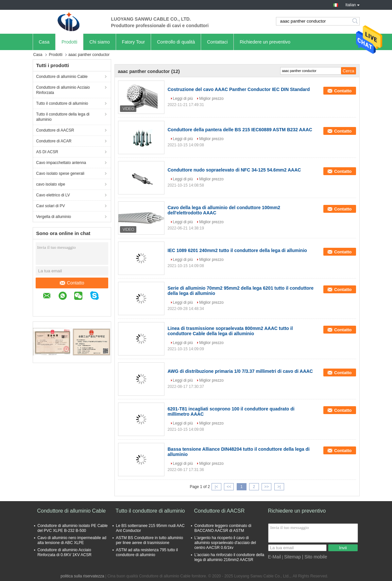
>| (279, 487)
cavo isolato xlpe (51, 184)
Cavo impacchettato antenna (61, 163)
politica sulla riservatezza (82, 576)
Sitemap (292, 557)
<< (229, 487)
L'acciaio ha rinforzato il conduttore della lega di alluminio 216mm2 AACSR (230, 557)
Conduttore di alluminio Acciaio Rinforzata (63, 90)
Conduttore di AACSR (55, 130)
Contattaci (217, 42)
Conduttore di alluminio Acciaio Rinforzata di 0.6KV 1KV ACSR (65, 552)
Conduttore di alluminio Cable (62, 77)
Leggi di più (183, 99)
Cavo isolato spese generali (60, 173)
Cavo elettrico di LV (53, 195)
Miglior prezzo (211, 99)
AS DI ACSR (47, 152)
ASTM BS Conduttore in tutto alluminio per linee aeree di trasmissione (150, 540)
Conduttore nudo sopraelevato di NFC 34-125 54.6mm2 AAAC (234, 170)
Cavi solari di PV (51, 206)
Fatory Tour (134, 42)
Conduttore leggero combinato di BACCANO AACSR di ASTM (223, 528)
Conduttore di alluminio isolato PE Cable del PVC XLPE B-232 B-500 (73, 528)
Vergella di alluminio (54, 217)
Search (356, 21)
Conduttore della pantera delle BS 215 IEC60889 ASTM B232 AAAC (240, 130)
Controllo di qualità (176, 42)
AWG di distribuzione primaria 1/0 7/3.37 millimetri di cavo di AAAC (240, 371)
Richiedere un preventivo (265, 42)
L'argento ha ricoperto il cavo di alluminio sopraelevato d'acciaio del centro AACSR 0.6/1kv (225, 543)
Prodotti (69, 42)
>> (266, 487)
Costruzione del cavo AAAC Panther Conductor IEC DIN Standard (239, 89)
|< (216, 487)
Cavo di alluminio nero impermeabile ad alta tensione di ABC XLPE (72, 540)
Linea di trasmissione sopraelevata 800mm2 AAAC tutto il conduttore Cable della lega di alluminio (230, 331)
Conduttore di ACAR (54, 141)
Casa (44, 42)
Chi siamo (99, 42)
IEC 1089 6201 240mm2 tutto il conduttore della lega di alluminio (237, 250)
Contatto (72, 283)
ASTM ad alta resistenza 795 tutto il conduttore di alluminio (147, 552)
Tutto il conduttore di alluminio (62, 103)
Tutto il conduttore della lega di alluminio (63, 117)
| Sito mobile (315, 557)
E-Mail (275, 557)
